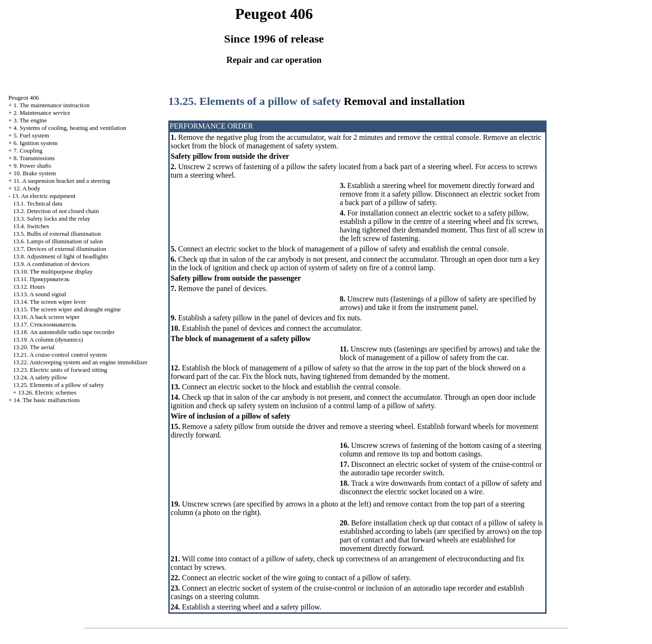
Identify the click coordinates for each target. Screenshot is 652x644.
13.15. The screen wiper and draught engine (67, 309)
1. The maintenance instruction (51, 105)
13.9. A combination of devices (52, 264)
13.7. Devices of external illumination (60, 249)
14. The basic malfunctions (47, 400)
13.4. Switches (31, 226)
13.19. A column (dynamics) (48, 339)
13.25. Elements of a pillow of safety (59, 385)
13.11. (41, 279)
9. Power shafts (32, 166)
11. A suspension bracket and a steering (61, 181)
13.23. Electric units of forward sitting (60, 370)
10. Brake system (35, 173)
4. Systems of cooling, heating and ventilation (70, 128)
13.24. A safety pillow (40, 377)
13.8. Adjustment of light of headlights (61, 256)
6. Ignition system (35, 143)
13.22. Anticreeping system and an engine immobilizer (81, 362)
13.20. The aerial (34, 347)
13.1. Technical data (38, 203)
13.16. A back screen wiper (47, 317)
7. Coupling (28, 150)
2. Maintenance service (42, 113)
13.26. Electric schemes (47, 392)
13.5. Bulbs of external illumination (57, 234)
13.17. (45, 324)
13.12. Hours (29, 287)
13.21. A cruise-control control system (60, 355)
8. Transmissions (34, 158)
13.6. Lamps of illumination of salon (58, 241)
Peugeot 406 (24, 98)
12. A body (27, 188)
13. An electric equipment (43, 196)
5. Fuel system (31, 135)
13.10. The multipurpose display (53, 271)
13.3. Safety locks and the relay (52, 219)
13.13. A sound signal (40, 294)
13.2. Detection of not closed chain (56, 211)
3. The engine (30, 120)
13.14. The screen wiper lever (50, 302)
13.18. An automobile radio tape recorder (64, 332)
